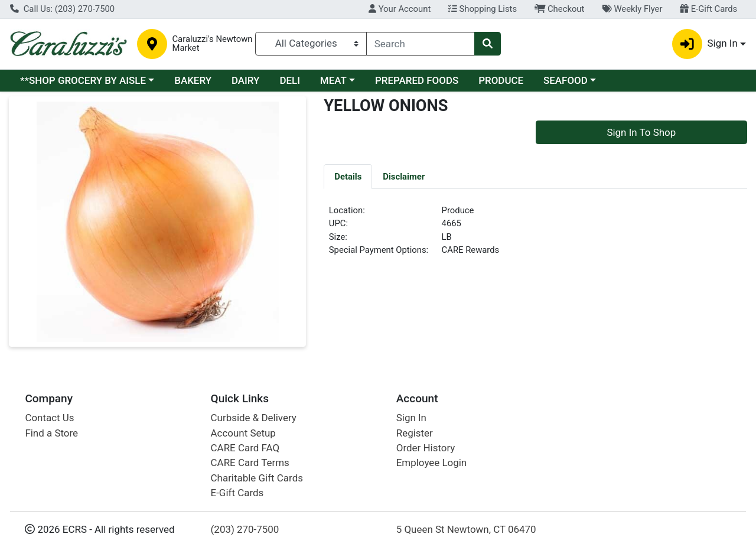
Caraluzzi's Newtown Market (212, 44)
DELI (290, 80)
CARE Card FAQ (245, 448)
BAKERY (193, 80)
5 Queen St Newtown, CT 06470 (466, 529)
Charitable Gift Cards (257, 478)
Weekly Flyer (632, 9)
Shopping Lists (483, 9)
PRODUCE (501, 80)
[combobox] (421, 44)
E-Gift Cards (708, 9)
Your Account (400, 9)
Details (348, 177)
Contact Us (49, 418)
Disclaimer (404, 177)
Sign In (411, 418)
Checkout (560, 9)
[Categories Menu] (311, 44)
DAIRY (246, 80)
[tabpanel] (535, 235)
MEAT (333, 80)
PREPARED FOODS (417, 80)
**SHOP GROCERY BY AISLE (83, 80)
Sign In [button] (705, 44)
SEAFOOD (566, 80)
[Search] (421, 44)
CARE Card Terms (250, 463)
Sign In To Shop (641, 132)
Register (415, 433)
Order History (426, 448)
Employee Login (431, 463)
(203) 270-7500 (245, 529)
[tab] (348, 176)
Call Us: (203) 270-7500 (62, 9)
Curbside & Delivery (254, 418)
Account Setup (243, 433)
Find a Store (51, 433)
